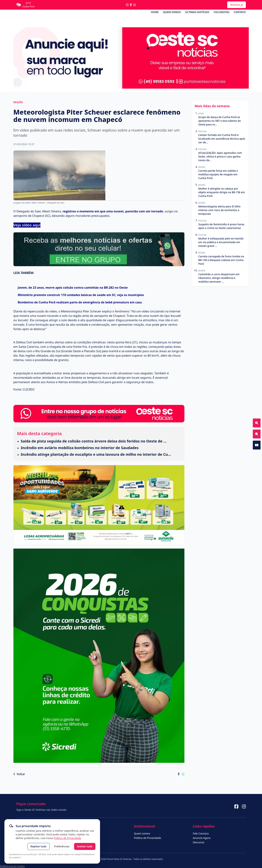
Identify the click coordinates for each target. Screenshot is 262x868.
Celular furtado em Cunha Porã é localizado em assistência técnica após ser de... (222, 139)
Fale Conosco (201, 833)
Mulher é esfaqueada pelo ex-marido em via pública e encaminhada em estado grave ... (221, 242)
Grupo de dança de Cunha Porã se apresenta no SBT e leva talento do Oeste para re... (220, 121)
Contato (240, 12)
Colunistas (222, 12)
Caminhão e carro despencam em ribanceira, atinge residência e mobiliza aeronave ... (219, 278)
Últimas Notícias (197, 12)
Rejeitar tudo (39, 846)
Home (155, 12)
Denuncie (199, 842)
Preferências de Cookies (12, 866)
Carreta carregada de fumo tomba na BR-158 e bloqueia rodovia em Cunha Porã (221, 260)
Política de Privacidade (67, 838)
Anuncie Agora (202, 838)
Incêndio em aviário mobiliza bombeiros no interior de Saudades (80, 448)
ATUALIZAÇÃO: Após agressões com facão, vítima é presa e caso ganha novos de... (220, 156)
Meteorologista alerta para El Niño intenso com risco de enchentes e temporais (220, 210)
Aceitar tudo (85, 846)
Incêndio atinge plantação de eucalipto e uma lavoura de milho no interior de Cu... (96, 454)
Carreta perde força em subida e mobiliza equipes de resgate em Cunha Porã (218, 174)
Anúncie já (236, 5)
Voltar (19, 774)
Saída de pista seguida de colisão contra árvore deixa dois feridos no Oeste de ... (94, 441)
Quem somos (172, 12)
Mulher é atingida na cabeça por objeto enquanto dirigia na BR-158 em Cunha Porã (222, 192)
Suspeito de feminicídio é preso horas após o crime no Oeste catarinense (221, 226)
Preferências (62, 846)
